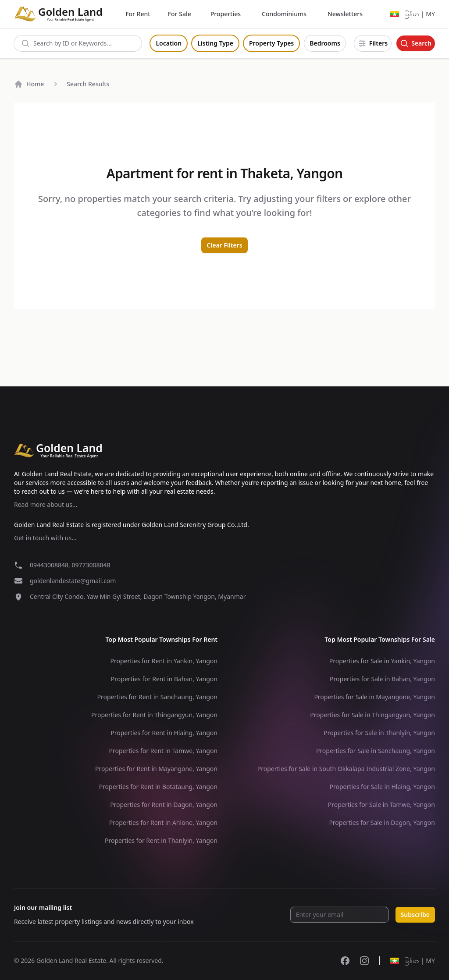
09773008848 (91, 565)
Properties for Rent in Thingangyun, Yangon (154, 715)
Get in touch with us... (45, 538)
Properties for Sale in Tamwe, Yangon (381, 805)
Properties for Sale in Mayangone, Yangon (374, 697)
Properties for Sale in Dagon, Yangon (382, 823)
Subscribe (415, 915)
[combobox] (78, 43)
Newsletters (345, 14)
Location (169, 43)
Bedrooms (325, 43)
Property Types (271, 43)
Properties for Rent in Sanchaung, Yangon (157, 697)
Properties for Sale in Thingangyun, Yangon (372, 715)
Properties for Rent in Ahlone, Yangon (163, 823)
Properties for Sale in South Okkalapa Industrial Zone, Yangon (346, 769)
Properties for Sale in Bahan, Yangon (382, 679)
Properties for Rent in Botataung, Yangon (158, 787)
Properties (226, 14)
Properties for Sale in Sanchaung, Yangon (376, 751)
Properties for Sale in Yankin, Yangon (382, 661)
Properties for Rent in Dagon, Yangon (164, 805)
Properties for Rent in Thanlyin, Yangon (161, 840)
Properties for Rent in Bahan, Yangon (164, 679)
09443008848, (51, 565)
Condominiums (284, 14)
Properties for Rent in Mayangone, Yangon (156, 769)
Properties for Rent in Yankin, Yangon (164, 661)
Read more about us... (46, 504)
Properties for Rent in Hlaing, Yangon (164, 733)
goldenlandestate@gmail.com (73, 581)
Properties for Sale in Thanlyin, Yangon (379, 733)
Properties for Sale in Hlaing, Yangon (382, 787)
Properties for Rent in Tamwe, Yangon (163, 751)
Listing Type (215, 43)
